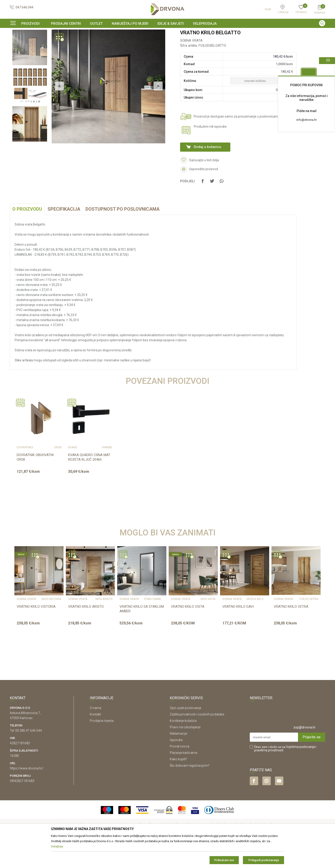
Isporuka (176, 768)
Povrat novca (179, 774)
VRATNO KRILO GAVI (238, 634)
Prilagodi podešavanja (264, 860)
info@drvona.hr (307, 120)
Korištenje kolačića (183, 749)
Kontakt (95, 742)
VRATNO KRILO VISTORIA (36, 634)
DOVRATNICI (25, 475)
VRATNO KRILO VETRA (291, 634)
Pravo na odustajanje (185, 755)
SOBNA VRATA (72, 42)
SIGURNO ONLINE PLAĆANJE (167, 33)
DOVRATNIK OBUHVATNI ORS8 (35, 485)
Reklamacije (178, 761)
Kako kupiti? (178, 787)
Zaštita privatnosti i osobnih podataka (197, 742)
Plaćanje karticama (183, 781)
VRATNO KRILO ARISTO (86, 634)
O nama (96, 736)
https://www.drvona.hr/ (27, 796)
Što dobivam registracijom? (190, 793)
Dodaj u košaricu (207, 175)
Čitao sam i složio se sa (285, 777)
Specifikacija (64, 237)
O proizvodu (27, 237)
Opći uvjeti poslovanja (185, 736)
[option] (167, 33)
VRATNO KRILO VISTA (188, 634)
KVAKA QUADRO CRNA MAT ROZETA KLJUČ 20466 (89, 485)
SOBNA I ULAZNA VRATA (42, 42)
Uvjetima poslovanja (300, 775)
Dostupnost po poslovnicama (122, 237)
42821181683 (20, 771)
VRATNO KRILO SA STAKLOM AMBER (142, 637)
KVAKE (73, 475)
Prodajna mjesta (102, 749)
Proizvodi (16, 42)
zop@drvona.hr (304, 755)
